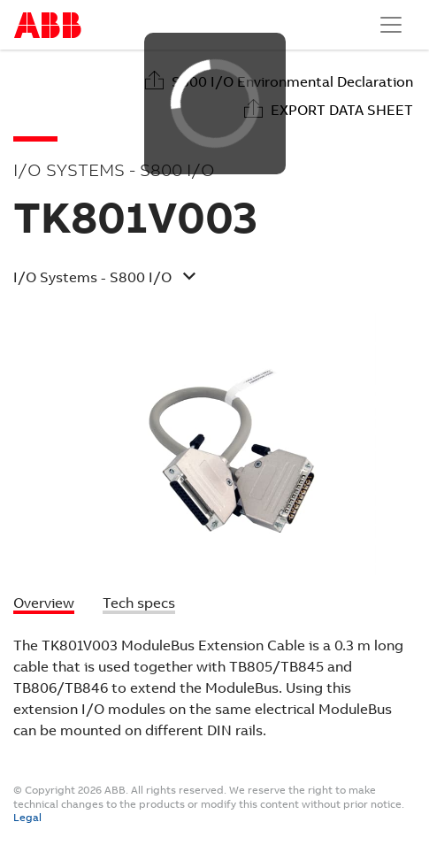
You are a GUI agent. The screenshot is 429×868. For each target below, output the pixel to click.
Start (48, 25)
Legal (27, 818)
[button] (200, 280)
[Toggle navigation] (391, 25)
